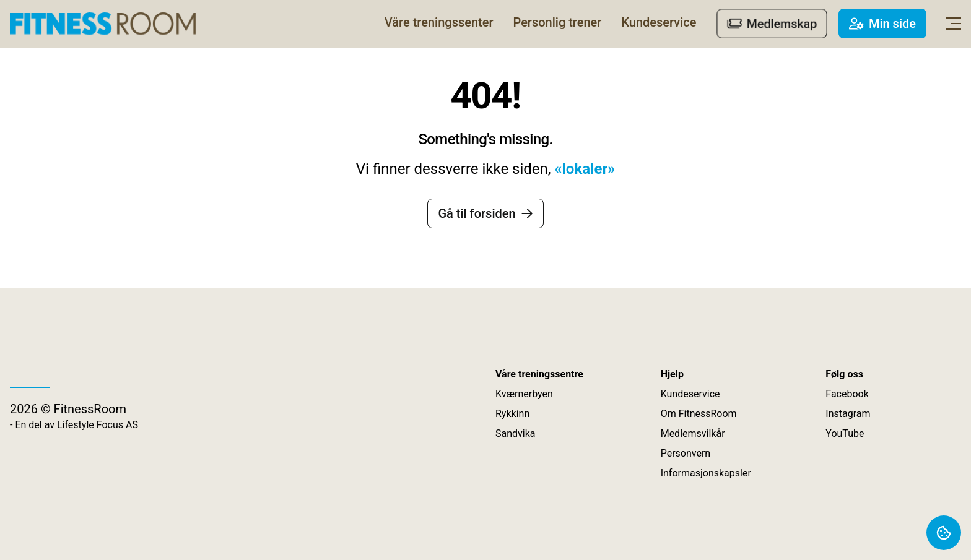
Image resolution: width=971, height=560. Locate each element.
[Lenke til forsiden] (103, 24)
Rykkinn (512, 414)
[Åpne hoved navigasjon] (954, 24)
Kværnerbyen (524, 394)
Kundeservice (690, 394)
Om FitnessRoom (699, 414)
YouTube (845, 433)
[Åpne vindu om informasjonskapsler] (944, 533)
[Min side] (882, 24)
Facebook (847, 394)
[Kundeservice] (659, 22)
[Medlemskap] (772, 24)
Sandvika (516, 433)
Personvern (686, 453)
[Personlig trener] (558, 22)
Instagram (848, 414)
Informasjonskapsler (706, 473)
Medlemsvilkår (693, 433)
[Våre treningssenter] (439, 22)
